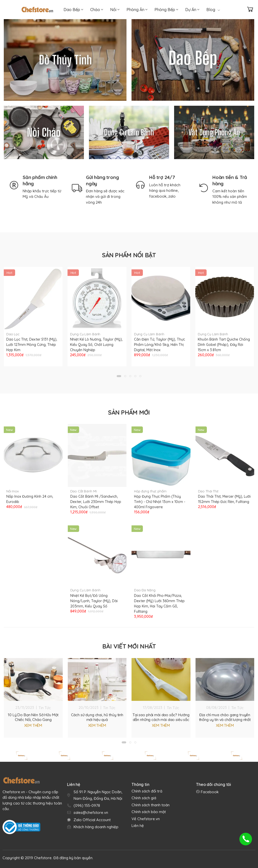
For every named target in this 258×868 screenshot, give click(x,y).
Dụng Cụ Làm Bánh (85, 334)
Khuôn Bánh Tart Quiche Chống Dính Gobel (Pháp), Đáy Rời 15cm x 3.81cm (224, 345)
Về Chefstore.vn (146, 819)
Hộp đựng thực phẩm (150, 491)
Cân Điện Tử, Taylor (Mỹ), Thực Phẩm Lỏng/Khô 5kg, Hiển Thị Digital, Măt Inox (159, 345)
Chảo (97, 10)
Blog (213, 10)
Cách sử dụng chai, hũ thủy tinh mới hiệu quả (97, 717)
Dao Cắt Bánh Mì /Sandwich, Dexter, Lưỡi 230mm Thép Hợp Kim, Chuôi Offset (96, 502)
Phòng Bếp (166, 10)
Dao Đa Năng (145, 590)
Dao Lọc (13, 334)
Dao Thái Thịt (208, 491)
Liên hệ (138, 826)
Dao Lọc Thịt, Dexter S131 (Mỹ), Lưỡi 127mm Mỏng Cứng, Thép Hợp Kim (32, 345)
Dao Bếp (73, 10)
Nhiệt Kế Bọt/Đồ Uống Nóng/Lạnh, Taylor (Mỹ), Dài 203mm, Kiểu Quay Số (94, 601)
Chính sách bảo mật (149, 812)
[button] (119, 376)
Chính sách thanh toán (151, 805)
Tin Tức (45, 708)
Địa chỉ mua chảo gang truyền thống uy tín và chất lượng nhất (225, 717)
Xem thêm (33, 725)
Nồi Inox (12, 491)
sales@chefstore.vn (91, 812)
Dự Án (192, 10)
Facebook (209, 792)
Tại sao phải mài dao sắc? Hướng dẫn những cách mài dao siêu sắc (161, 717)
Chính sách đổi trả (147, 791)
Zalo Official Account (92, 820)
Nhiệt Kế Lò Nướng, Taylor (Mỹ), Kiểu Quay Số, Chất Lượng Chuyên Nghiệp (96, 345)
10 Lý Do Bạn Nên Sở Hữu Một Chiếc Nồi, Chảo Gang (33, 717)
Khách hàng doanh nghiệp (96, 827)
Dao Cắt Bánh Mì (84, 491)
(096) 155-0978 (87, 805)
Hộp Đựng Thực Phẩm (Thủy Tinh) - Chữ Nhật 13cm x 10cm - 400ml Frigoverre (160, 502)
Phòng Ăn (137, 10)
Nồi (115, 10)
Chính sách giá (144, 798)
